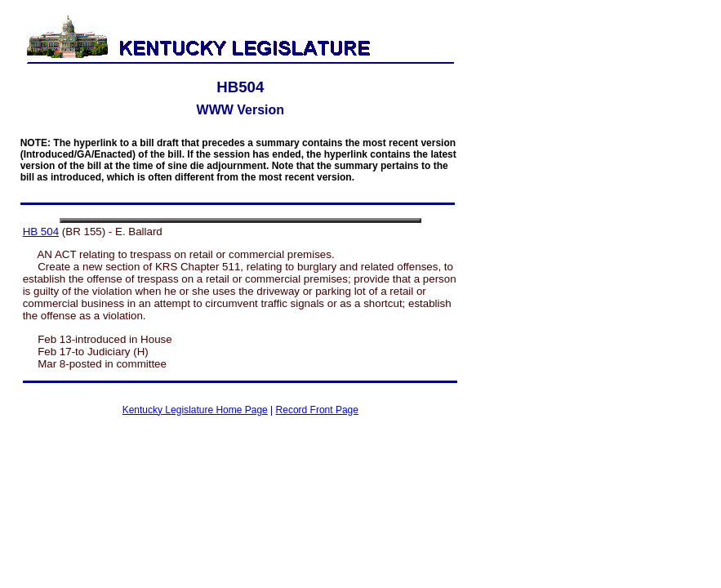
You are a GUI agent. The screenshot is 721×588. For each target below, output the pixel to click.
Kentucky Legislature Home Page (195, 410)
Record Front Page (317, 410)
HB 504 (41, 232)
